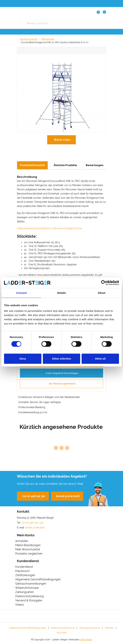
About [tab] (102, 293)
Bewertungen (95, 165)
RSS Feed (62, 633)
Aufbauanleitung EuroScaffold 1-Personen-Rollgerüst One (49, 228)
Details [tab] (61, 293)
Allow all (100, 359)
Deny (23, 359)
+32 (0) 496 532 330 (34, 496)
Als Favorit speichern (62, 384)
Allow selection (61, 359)
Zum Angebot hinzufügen (62, 373)
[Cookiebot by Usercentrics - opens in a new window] (104, 283)
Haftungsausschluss (90, 628)
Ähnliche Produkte (65, 165)
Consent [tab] (21, 293)
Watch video (62, 140)
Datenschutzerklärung (63, 628)
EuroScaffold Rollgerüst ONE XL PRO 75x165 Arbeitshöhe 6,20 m (55, 42)
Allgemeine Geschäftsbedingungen (28, 628)
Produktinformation (32, 165)
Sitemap (109, 628)
